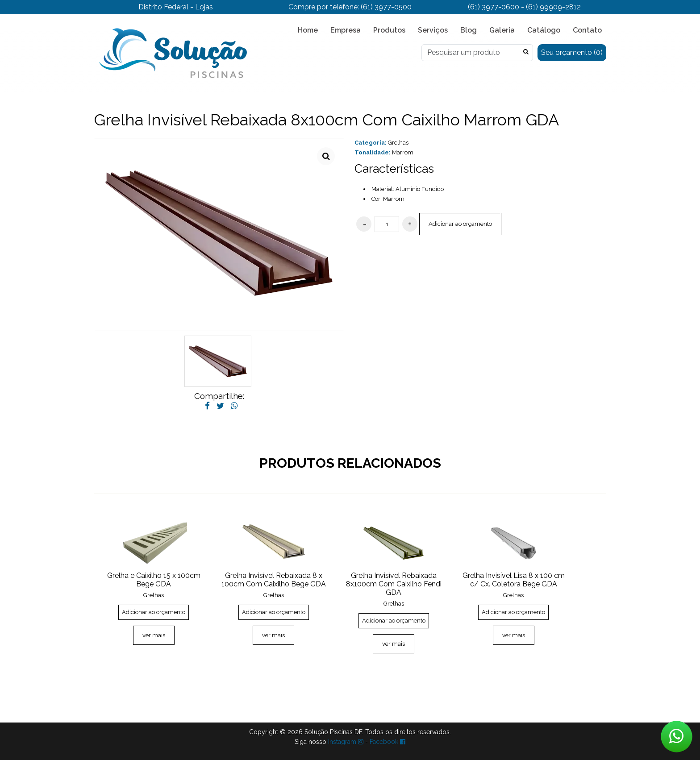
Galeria (502, 30)
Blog (469, 30)
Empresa (346, 30)
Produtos (389, 30)
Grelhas (398, 143)
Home (308, 30)
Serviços (433, 30)
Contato (587, 30)
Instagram (346, 742)
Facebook (387, 742)
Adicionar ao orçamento (460, 224)
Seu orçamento (572, 52)
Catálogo (544, 30)
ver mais (154, 635)
